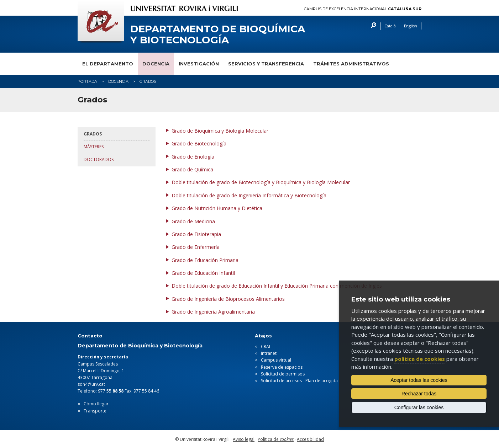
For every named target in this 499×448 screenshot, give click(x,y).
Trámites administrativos (351, 64)
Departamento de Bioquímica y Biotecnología (218, 34)
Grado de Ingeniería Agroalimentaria (213, 312)
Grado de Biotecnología (199, 143)
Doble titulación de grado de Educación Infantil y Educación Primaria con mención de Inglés (277, 286)
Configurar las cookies (419, 407)
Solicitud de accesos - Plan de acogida (299, 381)
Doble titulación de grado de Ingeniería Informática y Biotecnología (249, 195)
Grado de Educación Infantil (203, 273)
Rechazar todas (419, 394)
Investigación (199, 64)
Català (390, 26)
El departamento (108, 64)
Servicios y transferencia (266, 64)
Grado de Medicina (193, 221)
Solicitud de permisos (283, 374)
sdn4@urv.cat (91, 384)
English (411, 26)
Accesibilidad (310, 439)
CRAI (266, 346)
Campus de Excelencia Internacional (363, 9)
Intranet (269, 353)
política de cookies (420, 359)
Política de (276, 439)
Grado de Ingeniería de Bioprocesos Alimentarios (228, 299)
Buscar (372, 26)
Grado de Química (192, 169)
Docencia (156, 64)
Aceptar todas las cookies (419, 380)
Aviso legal (244, 439)
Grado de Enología (193, 157)
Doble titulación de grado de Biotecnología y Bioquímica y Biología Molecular (261, 182)
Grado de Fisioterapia (196, 234)
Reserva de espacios (282, 367)
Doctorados (99, 159)
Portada (87, 81)
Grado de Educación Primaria (205, 260)
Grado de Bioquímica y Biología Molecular (220, 131)
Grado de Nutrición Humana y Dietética (217, 208)
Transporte (95, 411)
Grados (93, 134)
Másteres (94, 147)
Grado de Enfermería (196, 247)
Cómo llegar (96, 404)
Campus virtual (276, 360)
